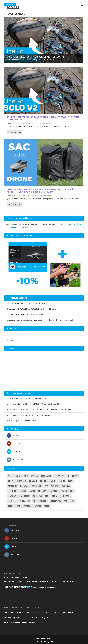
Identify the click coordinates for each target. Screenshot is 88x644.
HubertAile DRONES (45, 638)
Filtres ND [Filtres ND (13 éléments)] (12, 486)
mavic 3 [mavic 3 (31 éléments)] (54, 491)
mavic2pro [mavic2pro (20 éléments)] (43, 491)
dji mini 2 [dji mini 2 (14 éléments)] (33, 481)
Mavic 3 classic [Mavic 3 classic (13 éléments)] (67, 491)
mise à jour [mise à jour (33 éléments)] (25, 501)
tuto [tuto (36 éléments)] (18, 506)
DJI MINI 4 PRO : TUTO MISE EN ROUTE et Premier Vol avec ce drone (45, 410)
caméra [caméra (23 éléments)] (34, 476)
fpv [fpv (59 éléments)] (46, 486)
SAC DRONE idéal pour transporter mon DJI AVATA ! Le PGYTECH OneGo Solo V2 (43, 118)
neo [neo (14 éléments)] (35, 501)
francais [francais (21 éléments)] (55, 486)
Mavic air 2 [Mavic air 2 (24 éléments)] (13, 496)
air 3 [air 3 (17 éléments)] (26, 476)
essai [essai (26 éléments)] (70, 481)
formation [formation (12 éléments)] (37, 486)
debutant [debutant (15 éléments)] (59, 476)
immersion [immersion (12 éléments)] (13, 491)
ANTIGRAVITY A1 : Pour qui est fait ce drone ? (33, 398)
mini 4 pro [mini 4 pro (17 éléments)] (12, 501)
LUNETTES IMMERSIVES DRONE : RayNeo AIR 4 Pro (26, 303)
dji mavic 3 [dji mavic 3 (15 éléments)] (21, 481)
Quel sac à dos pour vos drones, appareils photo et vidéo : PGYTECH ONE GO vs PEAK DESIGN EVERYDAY (41, 191)
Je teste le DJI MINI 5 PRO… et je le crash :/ (35, 415)
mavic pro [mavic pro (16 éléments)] (38, 496)
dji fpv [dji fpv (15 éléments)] (11, 481)
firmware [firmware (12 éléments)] (24, 486)
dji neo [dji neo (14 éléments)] (43, 481)
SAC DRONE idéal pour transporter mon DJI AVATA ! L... (37, 57)
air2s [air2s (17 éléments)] (10, 476)
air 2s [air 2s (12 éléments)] (18, 476)
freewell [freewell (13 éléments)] (66, 486)
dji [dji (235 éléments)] (68, 476)
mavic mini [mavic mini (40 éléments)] (25, 496)
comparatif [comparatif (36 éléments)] (46, 476)
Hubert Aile (17, 60)
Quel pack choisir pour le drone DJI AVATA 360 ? (25, 314)
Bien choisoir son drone (16, 578)
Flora (9, 398)
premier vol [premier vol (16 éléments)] (56, 501)
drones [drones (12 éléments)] (62, 481)
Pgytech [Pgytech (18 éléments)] (43, 501)
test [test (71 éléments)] (10, 506)
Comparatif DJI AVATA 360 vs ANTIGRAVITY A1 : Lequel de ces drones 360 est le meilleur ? (42, 320)
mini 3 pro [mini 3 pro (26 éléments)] (65, 496)
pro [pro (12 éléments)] (66, 501)
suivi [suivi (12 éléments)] (73, 501)
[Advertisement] (45, 370)
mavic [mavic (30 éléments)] (23, 491)
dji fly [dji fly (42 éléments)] (75, 476)
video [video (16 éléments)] (47, 506)
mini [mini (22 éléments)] (47, 496)
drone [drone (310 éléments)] (52, 481)
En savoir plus (14, 132)
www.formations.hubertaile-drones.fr (20, 623)
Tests (39, 60)
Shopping (34, 60)
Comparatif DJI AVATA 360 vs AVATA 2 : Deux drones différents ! (32, 309)
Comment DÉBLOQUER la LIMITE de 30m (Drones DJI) (39, 404)
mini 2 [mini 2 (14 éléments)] (55, 496)
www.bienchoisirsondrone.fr (30, 588)
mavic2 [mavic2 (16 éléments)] (32, 491)
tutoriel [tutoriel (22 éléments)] (27, 506)
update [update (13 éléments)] (38, 506)
